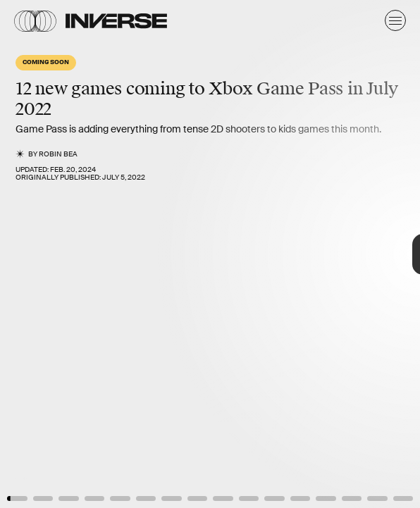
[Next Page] (279, 254)
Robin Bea (58, 154)
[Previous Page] (69, 254)
